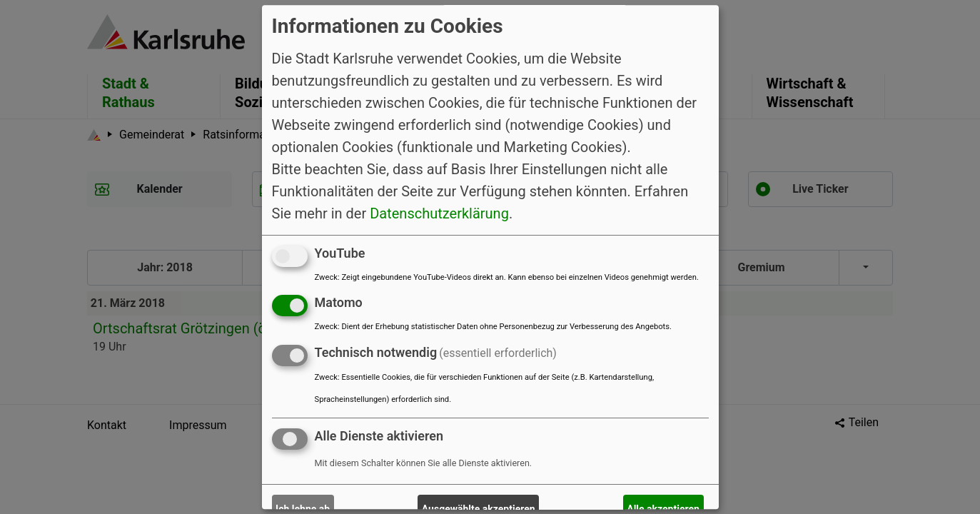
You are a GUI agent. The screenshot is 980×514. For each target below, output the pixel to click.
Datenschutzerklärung (439, 213)
